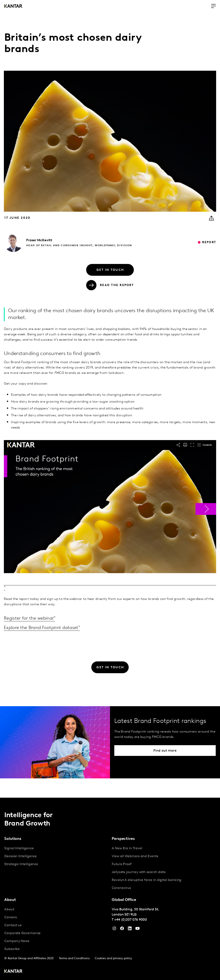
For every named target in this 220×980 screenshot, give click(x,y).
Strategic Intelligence (21, 864)
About (9, 909)
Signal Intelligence (19, 848)
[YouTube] (130, 929)
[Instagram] (114, 929)
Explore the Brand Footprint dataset (46, 628)
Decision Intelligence (21, 856)
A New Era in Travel (127, 848)
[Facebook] (122, 929)
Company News (17, 941)
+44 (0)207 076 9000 (131, 920)
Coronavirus (121, 888)
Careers (10, 917)
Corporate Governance (22, 933)
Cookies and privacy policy (113, 958)
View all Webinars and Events (135, 856)
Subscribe (12, 949)
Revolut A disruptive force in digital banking (147, 880)
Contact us (13, 925)
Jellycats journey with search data (139, 872)
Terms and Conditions (74, 958)
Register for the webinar (32, 618)
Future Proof (122, 864)
